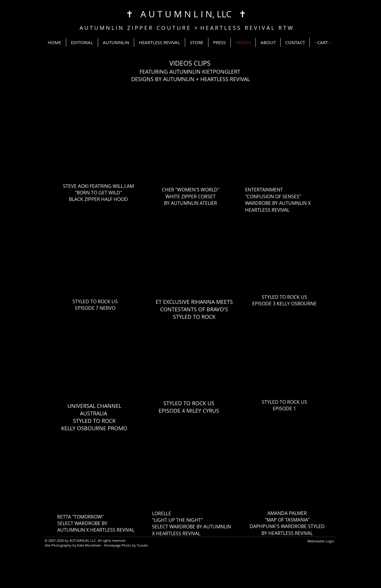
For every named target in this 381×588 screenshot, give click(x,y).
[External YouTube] (99, 140)
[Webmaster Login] (321, 541)
